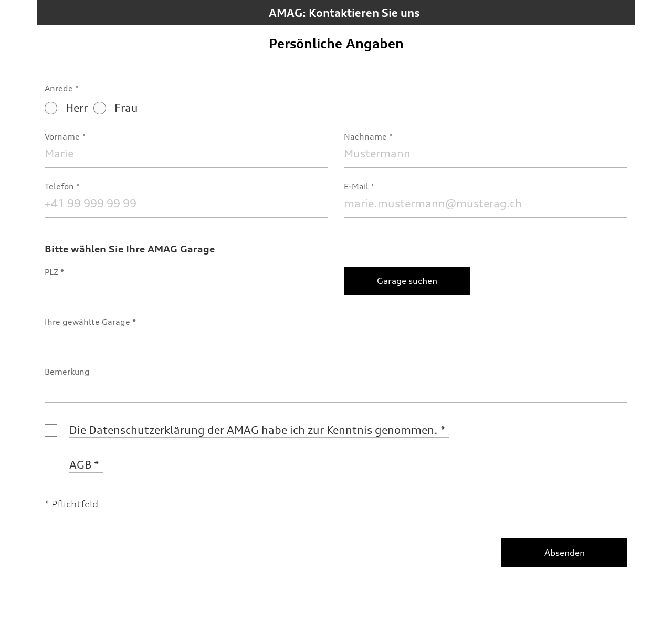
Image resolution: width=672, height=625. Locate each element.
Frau (116, 108)
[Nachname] (486, 153)
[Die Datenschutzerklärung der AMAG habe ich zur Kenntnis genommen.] (51, 430)
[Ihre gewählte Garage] (186, 339)
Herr (66, 108)
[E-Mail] (486, 203)
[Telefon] (186, 203)
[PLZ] (186, 289)
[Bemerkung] (336, 389)
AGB (80, 465)
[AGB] (51, 465)
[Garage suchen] (407, 281)
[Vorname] (186, 153)
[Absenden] (564, 553)
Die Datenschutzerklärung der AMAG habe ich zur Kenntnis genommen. (254, 430)
